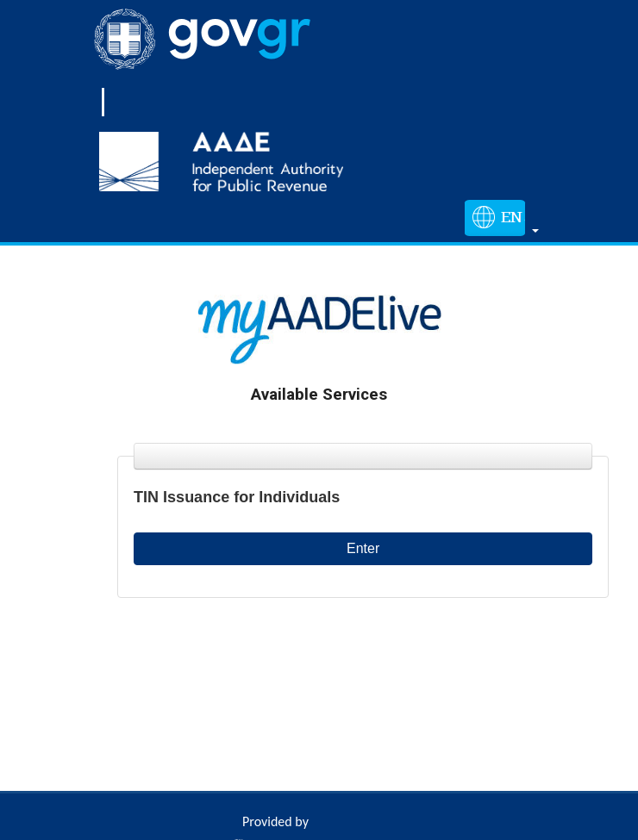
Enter (363, 548)
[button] (498, 221)
